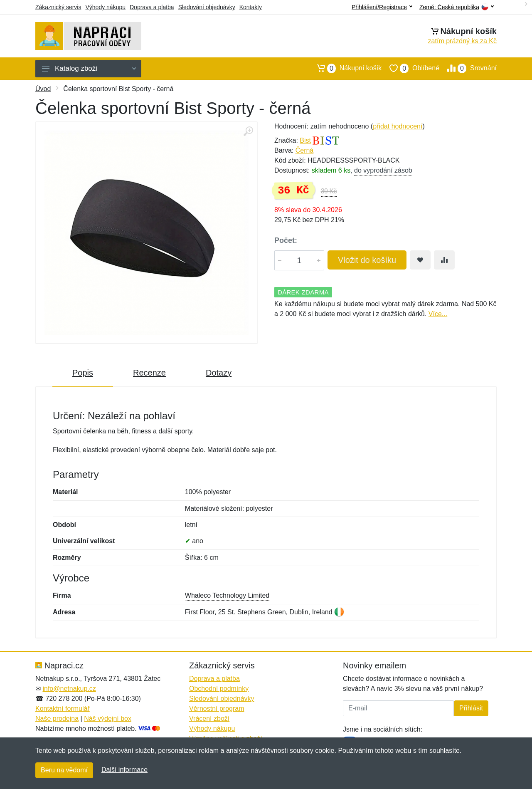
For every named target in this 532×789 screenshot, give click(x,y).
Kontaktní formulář (63, 709)
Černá (305, 150)
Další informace (124, 770)
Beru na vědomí (64, 770)
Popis (83, 373)
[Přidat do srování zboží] (444, 260)
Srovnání (468, 68)
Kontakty (251, 7)
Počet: (286, 240)
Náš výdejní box (108, 719)
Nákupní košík (345, 68)
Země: (457, 7)
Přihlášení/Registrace (382, 7)
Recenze (149, 373)
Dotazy (219, 373)
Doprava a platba (152, 7)
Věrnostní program (217, 709)
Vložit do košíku (367, 260)
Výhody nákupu (105, 7)
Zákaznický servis (58, 7)
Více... (438, 314)
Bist (305, 140)
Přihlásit (471, 708)
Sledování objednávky (207, 7)
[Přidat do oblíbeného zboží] (420, 260)
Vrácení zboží (209, 719)
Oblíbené (410, 68)
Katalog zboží (89, 68)
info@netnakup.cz (69, 689)
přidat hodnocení (398, 126)
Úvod (43, 89)
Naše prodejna (57, 719)
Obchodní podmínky (219, 689)
